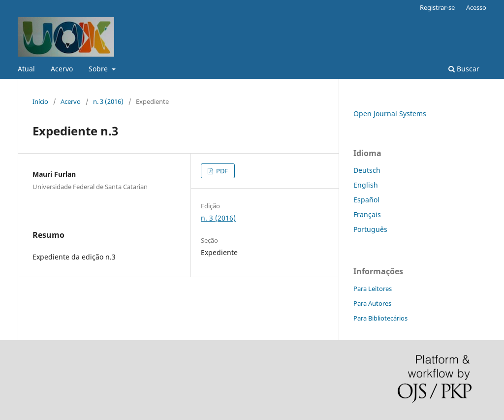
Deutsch (367, 170)
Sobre (99, 69)
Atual (26, 69)
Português (370, 229)
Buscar (464, 69)
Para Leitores (373, 289)
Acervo (62, 69)
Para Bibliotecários (380, 318)
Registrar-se (437, 7)
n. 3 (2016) (108, 101)
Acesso (476, 7)
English (366, 185)
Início (40, 101)
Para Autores (372, 303)
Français (367, 214)
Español (366, 200)
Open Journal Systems (390, 113)
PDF (221, 171)
